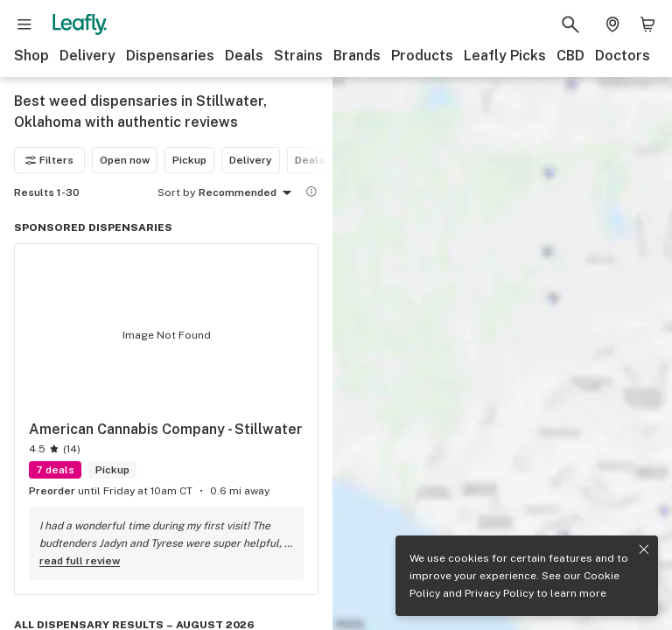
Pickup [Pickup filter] (189, 160)
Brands (357, 56)
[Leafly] (80, 24)
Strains (298, 56)
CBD (570, 56)
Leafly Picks (505, 56)
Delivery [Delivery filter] (251, 160)
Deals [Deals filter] (310, 160)
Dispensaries (170, 56)
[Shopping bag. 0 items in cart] (647, 24)
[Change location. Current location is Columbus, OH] (612, 24)
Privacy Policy (499, 593)
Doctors (623, 56)
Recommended (248, 193)
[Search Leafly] (570, 24)
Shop (31, 56)
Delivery (87, 56)
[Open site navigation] (24, 24)
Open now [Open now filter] (125, 160)
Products (422, 56)
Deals (244, 56)
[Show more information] (311, 192)
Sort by (176, 192)
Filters (49, 160)
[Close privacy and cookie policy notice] (644, 549)
